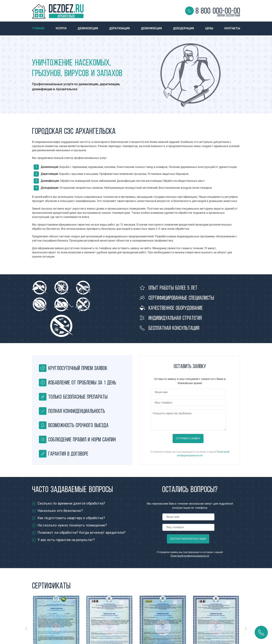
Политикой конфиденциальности (190, 556)
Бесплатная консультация (188, 539)
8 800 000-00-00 (218, 11)
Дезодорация (183, 28)
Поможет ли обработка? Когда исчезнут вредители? (82, 533)
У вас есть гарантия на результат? (66, 540)
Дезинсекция (88, 28)
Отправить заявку (188, 439)
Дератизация (119, 28)
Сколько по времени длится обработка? (71, 503)
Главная (38, 28)
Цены (209, 28)
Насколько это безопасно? (60, 511)
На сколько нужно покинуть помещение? (72, 525)
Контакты (232, 28)
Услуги (61, 28)
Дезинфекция (151, 28)
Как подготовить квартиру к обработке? (71, 518)
